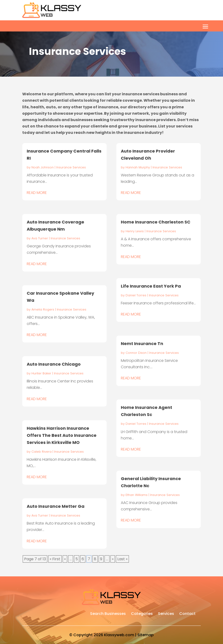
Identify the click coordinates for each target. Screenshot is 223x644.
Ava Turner (40, 238)
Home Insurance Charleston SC (156, 222)
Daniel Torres (136, 295)
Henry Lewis (135, 231)
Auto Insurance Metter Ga (56, 506)
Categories (142, 614)
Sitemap (146, 635)
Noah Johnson (43, 167)
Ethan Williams (137, 495)
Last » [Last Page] (122, 559)
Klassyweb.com (119, 635)
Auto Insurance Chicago (54, 364)
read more (37, 193)
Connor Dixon (136, 353)
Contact (187, 614)
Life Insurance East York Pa (151, 286)
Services (166, 614)
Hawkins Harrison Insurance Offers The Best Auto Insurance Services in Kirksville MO (62, 435)
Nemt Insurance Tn (142, 344)
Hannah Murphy (138, 167)
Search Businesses (108, 614)
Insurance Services (71, 167)
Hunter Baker (41, 373)
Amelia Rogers (43, 309)
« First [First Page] (55, 559)
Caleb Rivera (42, 452)
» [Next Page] (113, 559)
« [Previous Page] (65, 559)
